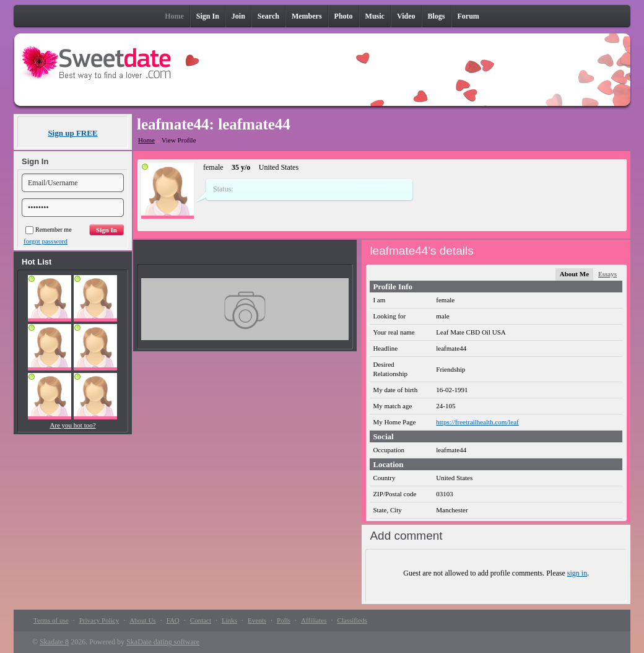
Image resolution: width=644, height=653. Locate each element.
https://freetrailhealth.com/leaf (477, 422)
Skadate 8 (54, 642)
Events (257, 620)
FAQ (173, 620)
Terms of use (51, 620)
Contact (201, 620)
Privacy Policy (99, 620)
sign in (577, 573)
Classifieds (352, 620)
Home (146, 140)
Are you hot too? (72, 425)
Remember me (49, 230)
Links (229, 620)
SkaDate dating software (163, 642)
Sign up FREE (72, 133)
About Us (142, 620)
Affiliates (314, 620)
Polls (284, 620)
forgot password (46, 241)
